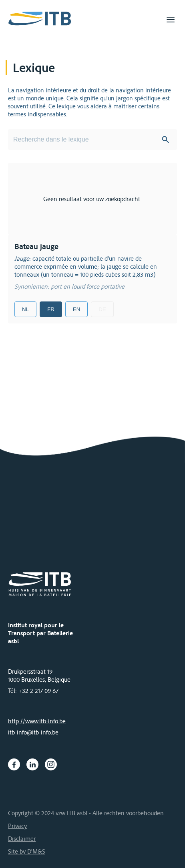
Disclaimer (22, 838)
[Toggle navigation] (171, 20)
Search (165, 140)
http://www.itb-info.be (37, 721)
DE (102, 309)
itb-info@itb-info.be (33, 732)
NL (25, 309)
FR (51, 309)
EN (77, 309)
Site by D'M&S (27, 851)
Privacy (17, 826)
